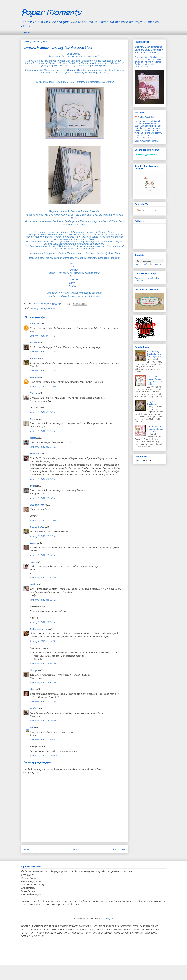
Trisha (33, 543)
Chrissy (34, 393)
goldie (33, 438)
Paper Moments (51, 13)
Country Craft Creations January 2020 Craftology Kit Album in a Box (149, 50)
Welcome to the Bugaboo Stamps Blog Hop (155, 429)
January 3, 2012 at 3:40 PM (43, 555)
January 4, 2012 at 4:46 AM (43, 664)
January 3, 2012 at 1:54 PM (43, 431)
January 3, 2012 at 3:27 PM (43, 536)
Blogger (109, 919)
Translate (154, 265)
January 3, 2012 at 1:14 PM (43, 336)
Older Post (119, 849)
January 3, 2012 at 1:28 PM (43, 371)
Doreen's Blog (74, 70)
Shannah (74, 280)
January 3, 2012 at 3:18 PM (43, 498)
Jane (32, 727)
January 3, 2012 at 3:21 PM (43, 520)
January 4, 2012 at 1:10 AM (43, 641)
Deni (32, 486)
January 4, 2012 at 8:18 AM (43, 702)
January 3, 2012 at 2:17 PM (43, 447)
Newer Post (30, 849)
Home (27, 32)
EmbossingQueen (38, 629)
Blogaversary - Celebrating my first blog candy (154, 354)
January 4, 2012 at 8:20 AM (43, 721)
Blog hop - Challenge (152, 403)
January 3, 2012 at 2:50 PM (43, 479)
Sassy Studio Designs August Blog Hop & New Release (155, 380)
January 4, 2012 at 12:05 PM (44, 740)
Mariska (73, 286)
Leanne (34, 343)
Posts (141, 210)
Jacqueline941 (37, 505)
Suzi (72, 276)
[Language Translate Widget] (150, 261)
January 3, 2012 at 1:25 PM (43, 352)
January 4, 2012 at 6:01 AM (43, 683)
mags (33, 562)
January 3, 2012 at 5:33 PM (43, 600)
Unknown (35, 324)
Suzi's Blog (114, 253)
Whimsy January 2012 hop (44, 308)
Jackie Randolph (146, 117)
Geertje (33, 670)
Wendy (74, 266)
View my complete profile (146, 141)
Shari (33, 689)
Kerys (33, 419)
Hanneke (34, 358)
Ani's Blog (103, 73)
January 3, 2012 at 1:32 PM (43, 386)
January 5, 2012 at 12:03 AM (44, 755)
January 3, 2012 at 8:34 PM (43, 622)
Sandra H (35, 454)
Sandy (33, 584)
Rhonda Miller (37, 527)
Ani (72, 263)
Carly (72, 283)
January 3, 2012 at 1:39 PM (43, 412)
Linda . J (34, 708)
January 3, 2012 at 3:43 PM (43, 577)
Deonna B (35, 377)
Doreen (74, 270)
